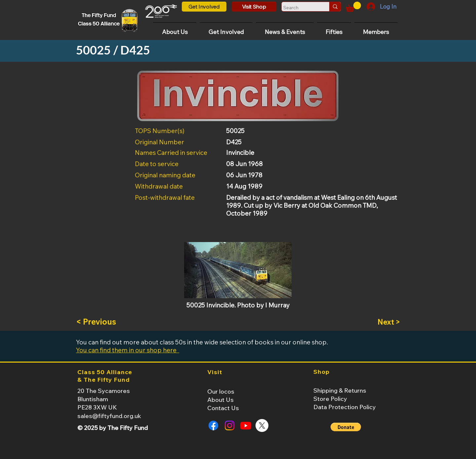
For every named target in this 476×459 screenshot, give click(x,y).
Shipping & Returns (340, 390)
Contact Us (223, 408)
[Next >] (383, 322)
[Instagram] (230, 425)
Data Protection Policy (345, 407)
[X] (262, 425)
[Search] (299, 8)
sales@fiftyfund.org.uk (109, 416)
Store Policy (330, 399)
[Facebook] (213, 425)
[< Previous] (98, 322)
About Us (220, 400)
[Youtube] (246, 425)
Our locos (221, 391)
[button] (353, 7)
